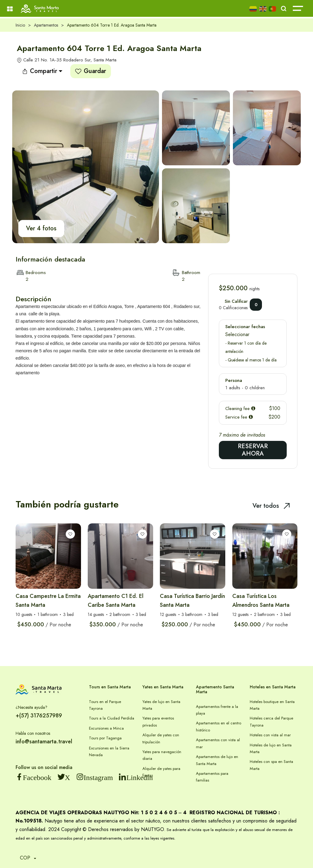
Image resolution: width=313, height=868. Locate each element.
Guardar (91, 71)
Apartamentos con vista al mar (218, 743)
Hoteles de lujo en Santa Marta (271, 748)
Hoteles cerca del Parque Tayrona (271, 722)
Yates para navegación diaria (162, 755)
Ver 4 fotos (41, 228)
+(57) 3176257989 (39, 716)
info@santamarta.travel (44, 742)
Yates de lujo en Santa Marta (161, 705)
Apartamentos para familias (212, 777)
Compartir (40, 71)
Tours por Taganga (105, 738)
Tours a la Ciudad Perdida (112, 718)
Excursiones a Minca (106, 728)
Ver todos (271, 506)
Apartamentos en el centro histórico (219, 726)
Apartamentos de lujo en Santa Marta (217, 760)
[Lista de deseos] (70, 534)
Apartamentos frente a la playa (217, 710)
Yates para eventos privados (158, 722)
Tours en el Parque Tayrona (105, 705)
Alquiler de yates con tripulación (161, 738)
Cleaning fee (240, 408)
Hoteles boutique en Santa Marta (272, 705)
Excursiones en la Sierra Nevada (109, 751)
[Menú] (10, 9)
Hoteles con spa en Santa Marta (271, 765)
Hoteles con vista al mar (270, 735)
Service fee (239, 417)
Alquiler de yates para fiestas (161, 772)
